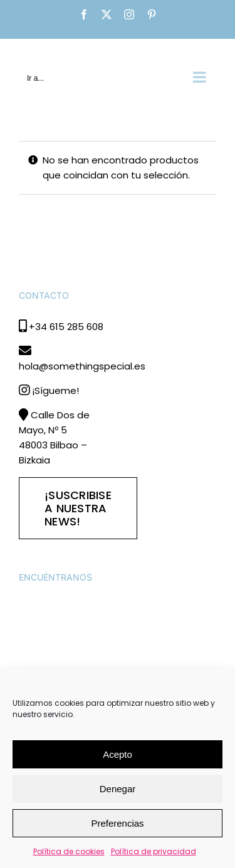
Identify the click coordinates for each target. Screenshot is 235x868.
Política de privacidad (154, 851)
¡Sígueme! (55, 390)
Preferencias (117, 823)
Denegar (118, 789)
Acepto (118, 754)
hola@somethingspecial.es (82, 366)
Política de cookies (69, 851)
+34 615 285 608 (66, 327)
